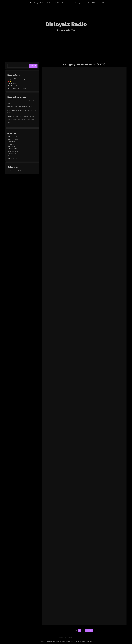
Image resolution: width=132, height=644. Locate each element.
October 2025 (12, 142)
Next (91, 630)
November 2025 (13, 139)
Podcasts (86, 3)
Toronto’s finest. (12, 86)
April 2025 (11, 144)
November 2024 (13, 154)
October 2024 (12, 156)
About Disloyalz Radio (37, 3)
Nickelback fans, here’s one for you (23, 107)
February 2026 (12, 137)
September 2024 (13, 158)
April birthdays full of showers (17, 88)
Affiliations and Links (98, 3)
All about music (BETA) (15, 171)
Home (25, 3)
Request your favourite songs (71, 3)
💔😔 (9, 81)
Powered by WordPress (66, 638)
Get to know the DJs (53, 3)
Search (33, 66)
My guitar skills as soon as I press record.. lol (21, 79)
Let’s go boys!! (12, 84)
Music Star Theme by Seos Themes (79, 641)
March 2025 (11, 146)
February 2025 (12, 149)
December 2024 (13, 151)
